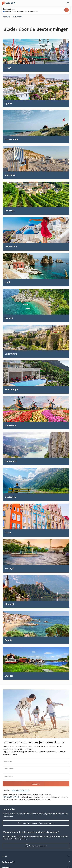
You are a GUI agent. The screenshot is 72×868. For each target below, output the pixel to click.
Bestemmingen (18, 17)
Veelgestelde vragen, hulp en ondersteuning (36, 823)
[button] (36, 856)
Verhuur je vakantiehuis (36, 846)
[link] (36, 55)
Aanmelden (36, 784)
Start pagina (6, 17)
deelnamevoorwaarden (20, 790)
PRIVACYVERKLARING (11, 797)
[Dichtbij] (68, 3)
